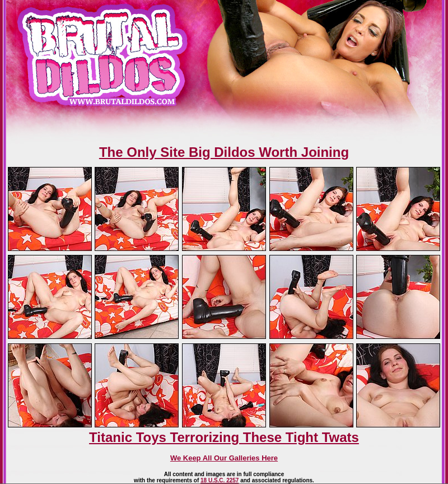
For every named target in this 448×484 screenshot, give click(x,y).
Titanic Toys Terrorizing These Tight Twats (224, 437)
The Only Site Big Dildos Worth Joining (224, 152)
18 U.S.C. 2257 (220, 480)
